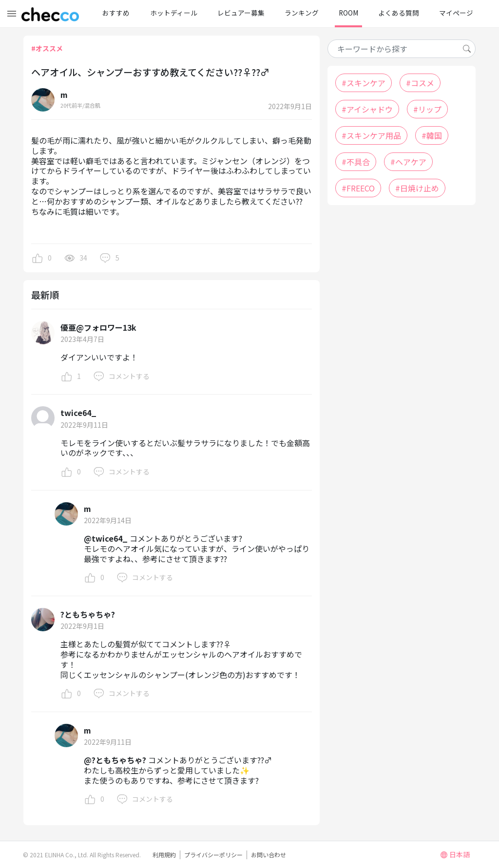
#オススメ (47, 48)
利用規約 (164, 855)
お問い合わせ (269, 855)
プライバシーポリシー (213, 855)
